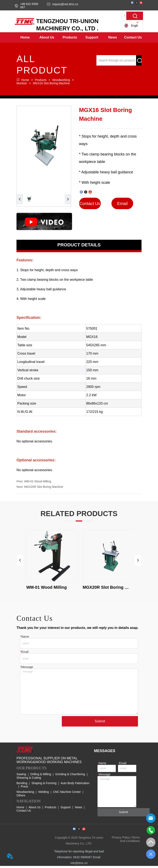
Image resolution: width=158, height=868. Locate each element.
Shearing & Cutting (29, 780)
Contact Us (24, 812)
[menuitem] (47, 37)
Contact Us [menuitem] (133, 37)
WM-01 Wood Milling (38, 481)
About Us (35, 809)
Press (24, 788)
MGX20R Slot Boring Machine (44, 487)
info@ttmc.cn (79, 865)
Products (41, 80)
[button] (47, 37)
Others (21, 797)
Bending (22, 785)
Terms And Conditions (130, 841)
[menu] (79, 37)
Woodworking (61, 80)
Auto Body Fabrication (75, 785)
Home (25, 80)
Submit (100, 723)
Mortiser (22, 83)
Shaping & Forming (44, 785)
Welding (44, 794)
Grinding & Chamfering (70, 776)
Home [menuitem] (25, 37)
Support (66, 809)
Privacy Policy (121, 839)
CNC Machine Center (67, 794)
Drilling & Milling (41, 776)
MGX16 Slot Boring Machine (51, 83)
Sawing (21, 776)
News (79, 809)
